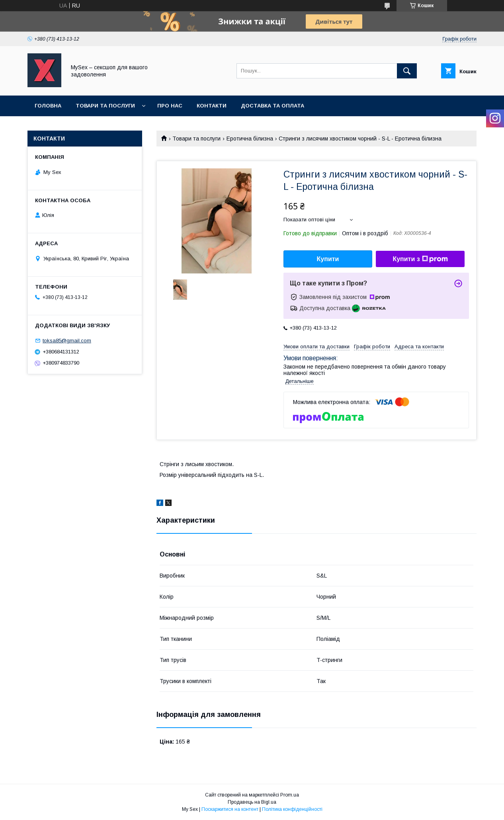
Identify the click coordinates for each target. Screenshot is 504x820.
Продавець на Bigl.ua (252, 802)
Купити (328, 259)
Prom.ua (290, 795)
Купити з (420, 259)
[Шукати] (407, 71)
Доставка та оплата (273, 106)
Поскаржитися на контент (230, 809)
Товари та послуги (105, 106)
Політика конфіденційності (292, 809)
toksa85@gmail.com (67, 341)
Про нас (170, 106)
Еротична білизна (250, 139)
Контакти (212, 106)
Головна (48, 106)
